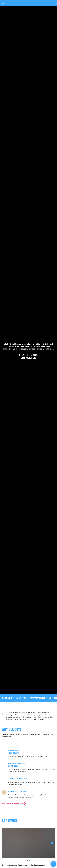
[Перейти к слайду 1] (28, 861)
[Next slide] (52, 843)
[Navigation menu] (3, 3)
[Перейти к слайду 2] (29, 861)
